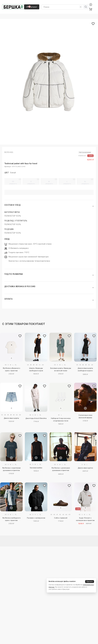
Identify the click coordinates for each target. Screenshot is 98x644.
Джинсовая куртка (85, 468)
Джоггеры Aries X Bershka (36, 418)
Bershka (9, 152)
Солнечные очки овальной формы (85, 416)
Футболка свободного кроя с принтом (11, 519)
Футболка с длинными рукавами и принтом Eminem (61, 470)
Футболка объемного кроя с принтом (11, 369)
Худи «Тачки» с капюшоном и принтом (85, 519)
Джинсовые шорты (11, 418)
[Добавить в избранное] (20, 336)
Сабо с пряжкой (61, 518)
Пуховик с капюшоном (36, 518)
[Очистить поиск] (81, 7)
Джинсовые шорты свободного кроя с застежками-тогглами (85, 370)
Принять (90, 582)
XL (85, 182)
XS (13, 182)
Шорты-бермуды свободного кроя (36, 369)
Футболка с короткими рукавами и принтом (11, 469)
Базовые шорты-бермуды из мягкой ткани (61, 369)
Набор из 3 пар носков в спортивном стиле (61, 420)
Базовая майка (36, 468)
